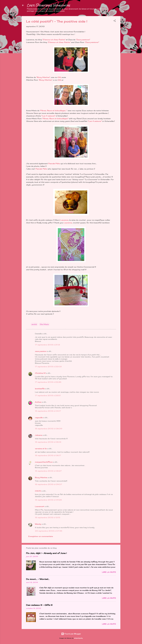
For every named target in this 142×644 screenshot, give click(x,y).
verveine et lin (41, 449)
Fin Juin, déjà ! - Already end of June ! (46, 553)
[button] (115, 21)
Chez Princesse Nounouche (49, 5)
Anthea (38, 402)
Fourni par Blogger (71, 634)
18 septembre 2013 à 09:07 (48, 484)
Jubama (38, 435)
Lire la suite (109, 572)
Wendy (38, 524)
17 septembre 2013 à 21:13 (47, 345)
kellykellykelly (78, 638)
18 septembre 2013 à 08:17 (48, 455)
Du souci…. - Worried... (38, 579)
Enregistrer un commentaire (41, 536)
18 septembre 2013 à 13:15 (48, 517)
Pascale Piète (54, 164)
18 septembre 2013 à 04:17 (48, 411)
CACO (38, 491)
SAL (60, 77)
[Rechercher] (119, 6)
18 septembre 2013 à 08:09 (49, 429)
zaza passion (41, 351)
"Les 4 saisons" (48, 116)
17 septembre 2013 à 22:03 (48, 367)
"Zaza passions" (83, 40)
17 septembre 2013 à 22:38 (48, 382)
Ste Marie (44, 324)
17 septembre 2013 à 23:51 (48, 395)
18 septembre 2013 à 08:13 (48, 442)
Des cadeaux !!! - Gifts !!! (39, 605)
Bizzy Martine (41, 477)
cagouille (39, 418)
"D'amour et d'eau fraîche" (54, 40)
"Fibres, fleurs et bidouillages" (55, 119)
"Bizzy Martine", (43, 77)
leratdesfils (40, 389)
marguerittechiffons (44, 462)
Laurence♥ (39, 506)
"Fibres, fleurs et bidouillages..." (54, 111)
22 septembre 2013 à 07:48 (49, 531)
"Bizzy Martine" (45, 80)
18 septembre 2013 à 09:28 (48, 500)
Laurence (64, 220)
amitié (34, 324)
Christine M (40, 373)
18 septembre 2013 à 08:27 (48, 471)
